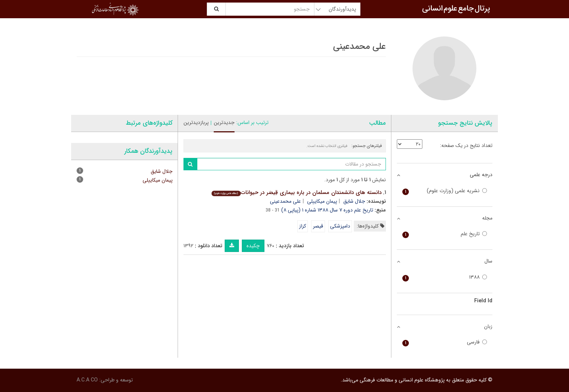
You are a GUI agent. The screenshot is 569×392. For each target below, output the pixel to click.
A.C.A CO (87, 380)
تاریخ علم (445, 234)
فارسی (445, 342)
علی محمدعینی (285, 201)
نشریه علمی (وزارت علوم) (445, 191)
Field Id (483, 301)
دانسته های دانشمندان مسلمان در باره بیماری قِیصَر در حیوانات (296, 193)
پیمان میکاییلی (322, 201)
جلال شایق (354, 201)
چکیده (253, 246)
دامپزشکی (340, 226)
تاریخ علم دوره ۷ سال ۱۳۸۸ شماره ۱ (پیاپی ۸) (327, 210)
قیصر (318, 226)
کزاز (303, 226)
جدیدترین (224, 123)
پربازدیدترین (196, 123)
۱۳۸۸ (445, 277)
